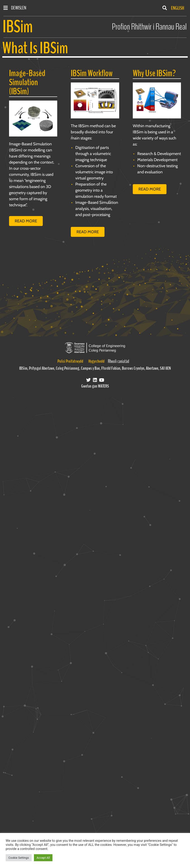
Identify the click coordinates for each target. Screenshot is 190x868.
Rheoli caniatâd (119, 361)
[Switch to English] (176, 8)
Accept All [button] (43, 858)
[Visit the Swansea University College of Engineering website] (95, 348)
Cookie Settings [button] (19, 858)
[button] (165, 8)
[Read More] (95, 101)
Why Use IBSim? (154, 73)
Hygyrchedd (96, 361)
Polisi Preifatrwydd (70, 361)
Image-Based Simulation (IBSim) (27, 82)
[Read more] (33, 119)
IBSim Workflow (92, 73)
